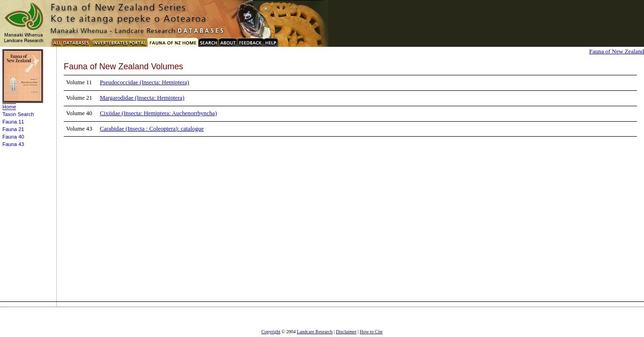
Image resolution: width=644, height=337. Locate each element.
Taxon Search (18, 114)
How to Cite (371, 332)
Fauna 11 (13, 122)
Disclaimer (346, 332)
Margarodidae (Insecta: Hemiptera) (142, 98)
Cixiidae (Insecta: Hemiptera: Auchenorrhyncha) (158, 113)
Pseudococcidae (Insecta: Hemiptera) (144, 82)
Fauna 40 (13, 137)
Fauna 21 (13, 129)
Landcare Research (315, 332)
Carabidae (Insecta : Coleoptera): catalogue (152, 129)
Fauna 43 (13, 144)
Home (9, 107)
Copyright (271, 332)
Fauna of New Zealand (617, 51)
